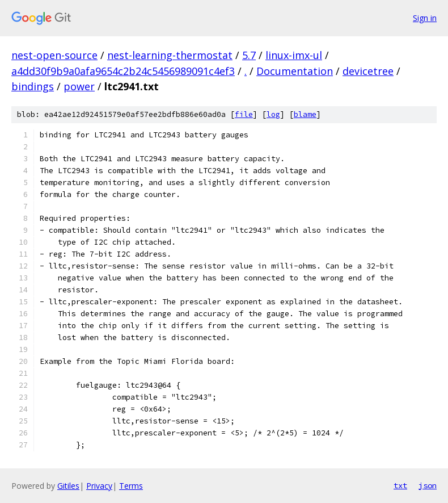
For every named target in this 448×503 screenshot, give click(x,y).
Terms (131, 486)
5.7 (249, 55)
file (244, 114)
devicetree (368, 71)
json (428, 485)
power (79, 86)
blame (305, 114)
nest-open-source (54, 55)
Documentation (295, 71)
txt (400, 485)
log (273, 114)
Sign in (425, 18)
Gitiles (68, 486)
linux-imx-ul (294, 55)
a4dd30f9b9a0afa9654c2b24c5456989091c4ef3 (123, 71)
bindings (33, 86)
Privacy (99, 486)
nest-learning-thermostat (170, 55)
